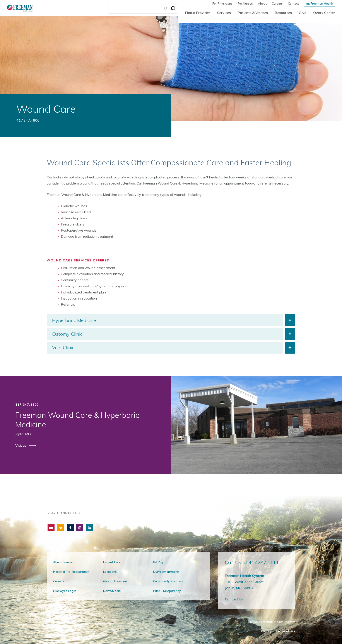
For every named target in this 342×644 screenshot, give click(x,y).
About (262, 3)
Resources (283, 13)
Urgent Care (112, 562)
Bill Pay (158, 562)
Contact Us (234, 599)
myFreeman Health (320, 3)
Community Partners (168, 581)
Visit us (21, 445)
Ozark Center (324, 13)
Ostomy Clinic (67, 334)
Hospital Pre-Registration (71, 572)
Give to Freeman (115, 581)
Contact (293, 3)
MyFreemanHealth (166, 572)
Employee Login (65, 591)
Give (303, 13)
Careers (277, 3)
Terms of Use (286, 631)
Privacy (266, 631)
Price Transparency (167, 591)
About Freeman (64, 562)
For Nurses (245, 3)
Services (224, 13)
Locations (110, 572)
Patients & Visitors (253, 13)
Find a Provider (198, 13)
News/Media (112, 591)
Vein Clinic (63, 347)
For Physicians (222, 3)
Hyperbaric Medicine (74, 320)
